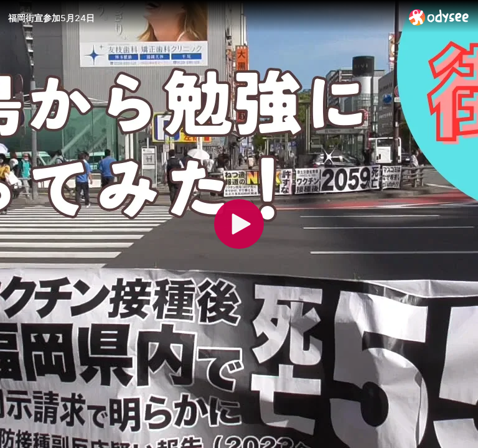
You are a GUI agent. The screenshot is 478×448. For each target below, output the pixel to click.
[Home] (439, 17)
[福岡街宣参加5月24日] (204, 18)
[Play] (239, 224)
